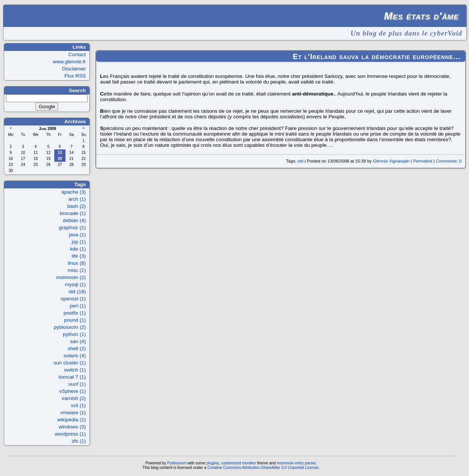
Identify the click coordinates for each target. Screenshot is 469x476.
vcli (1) (78, 405)
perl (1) (78, 306)
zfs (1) (79, 441)
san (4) (78, 341)
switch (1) (75, 370)
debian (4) (74, 220)
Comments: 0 (449, 161)
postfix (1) (75, 313)
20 (60, 159)
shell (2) (77, 348)
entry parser (305, 463)
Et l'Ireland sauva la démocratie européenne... (377, 57)
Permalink (423, 161)
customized (231, 463)
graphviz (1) (73, 228)
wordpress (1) (70, 434)
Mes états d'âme (421, 16)
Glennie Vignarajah (391, 161)
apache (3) (74, 192)
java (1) (77, 235)
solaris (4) (75, 356)
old (300, 161)
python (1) (74, 334)
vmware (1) (73, 413)
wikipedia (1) (71, 420)
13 (60, 153)
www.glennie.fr (69, 62)
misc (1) (77, 270)
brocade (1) (73, 213)
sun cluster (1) (70, 363)
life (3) (79, 256)
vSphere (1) (72, 391)
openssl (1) (73, 299)
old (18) (77, 292)
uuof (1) (77, 384)
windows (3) (72, 427)
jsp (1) (79, 242)
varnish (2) (74, 398)
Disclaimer (74, 69)
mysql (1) (75, 284)
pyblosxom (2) (70, 327)
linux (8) (77, 263)
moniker (249, 463)
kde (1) (78, 249)
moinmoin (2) (71, 277)
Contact (77, 54)
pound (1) (75, 320)
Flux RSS (75, 76)
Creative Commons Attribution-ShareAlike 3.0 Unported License (263, 467)
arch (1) (77, 199)
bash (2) (76, 206)
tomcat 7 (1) (72, 377)
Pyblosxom (177, 463)
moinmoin (285, 463)
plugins (212, 463)
